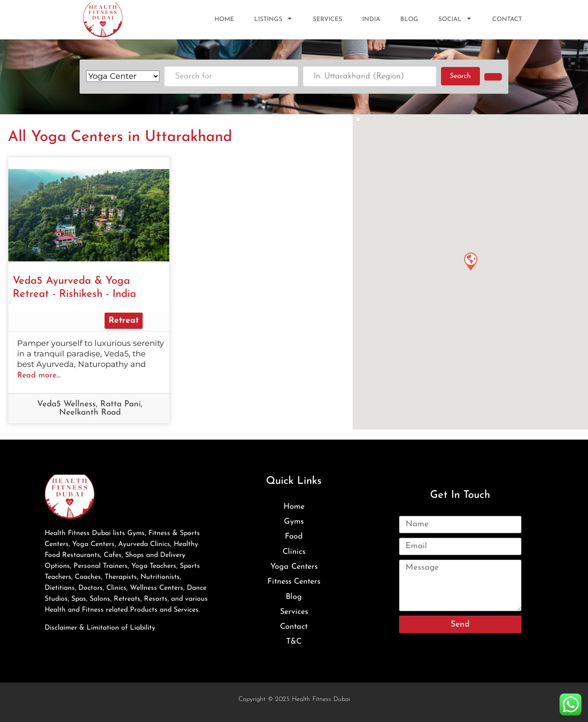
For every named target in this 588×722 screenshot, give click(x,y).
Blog (409, 19)
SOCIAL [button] (455, 20)
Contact (507, 19)
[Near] (370, 76)
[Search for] (231, 76)
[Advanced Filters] (493, 77)
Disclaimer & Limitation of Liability (100, 628)
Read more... (39, 375)
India (371, 19)
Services (327, 19)
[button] (470, 261)
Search (465, 75)
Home (224, 19)
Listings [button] (273, 20)
